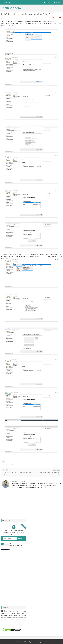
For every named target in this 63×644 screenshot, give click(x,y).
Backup (14, 617)
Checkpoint (19, 617)
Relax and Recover (10, 623)
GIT (20, 615)
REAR (25, 621)
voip (10, 611)
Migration (4, 617)
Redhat (3, 623)
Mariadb (14, 621)
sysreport (3, 625)
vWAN (7, 625)
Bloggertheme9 (42, 642)
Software (21, 623)
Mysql (17, 621)
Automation (5, 613)
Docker (24, 613)
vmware (16, 619)
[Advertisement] (15, 505)
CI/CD (24, 611)
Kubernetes (4, 615)
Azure (13, 613)
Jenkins (24, 615)
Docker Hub (4, 619)
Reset (17, 623)
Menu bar (6, 2)
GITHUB (6, 621)
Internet (10, 621)
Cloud (18, 613)
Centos (20, 619)
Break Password (13, 615)
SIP (14, 611)
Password (21, 621)
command (11, 619)
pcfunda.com (34, 642)
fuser (25, 623)
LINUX (4, 611)
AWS (3, 544)
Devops (24, 617)
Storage (9, 617)
